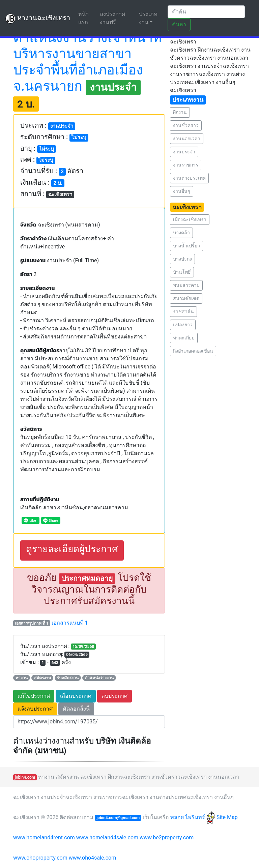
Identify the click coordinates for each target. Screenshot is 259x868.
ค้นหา (179, 24)
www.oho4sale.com (92, 858)
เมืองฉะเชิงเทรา (190, 219)
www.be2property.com (167, 837)
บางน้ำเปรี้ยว (186, 246)
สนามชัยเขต (186, 298)
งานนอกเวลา (187, 139)
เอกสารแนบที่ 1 (70, 623)
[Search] (206, 12)
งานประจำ (184, 152)
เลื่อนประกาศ (76, 696)
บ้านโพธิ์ (182, 272)
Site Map (227, 817)
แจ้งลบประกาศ (35, 709)
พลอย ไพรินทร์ (193, 817)
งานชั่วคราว (186, 125)
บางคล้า (181, 233)
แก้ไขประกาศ (34, 696)
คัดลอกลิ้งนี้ (76, 709)
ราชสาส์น (183, 311)
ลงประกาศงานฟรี (112, 18)
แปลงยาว (183, 325)
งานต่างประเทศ (189, 178)
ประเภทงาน (148, 18)
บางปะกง (182, 259)
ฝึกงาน (180, 112)
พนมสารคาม (186, 285)
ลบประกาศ (114, 696)
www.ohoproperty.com (40, 858)
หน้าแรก (88, 18)
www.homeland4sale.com (107, 837)
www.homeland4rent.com (44, 837)
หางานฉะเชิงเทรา (38, 19)
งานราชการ (186, 165)
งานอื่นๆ (182, 191)
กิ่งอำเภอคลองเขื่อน (193, 351)
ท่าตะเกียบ (184, 338)
